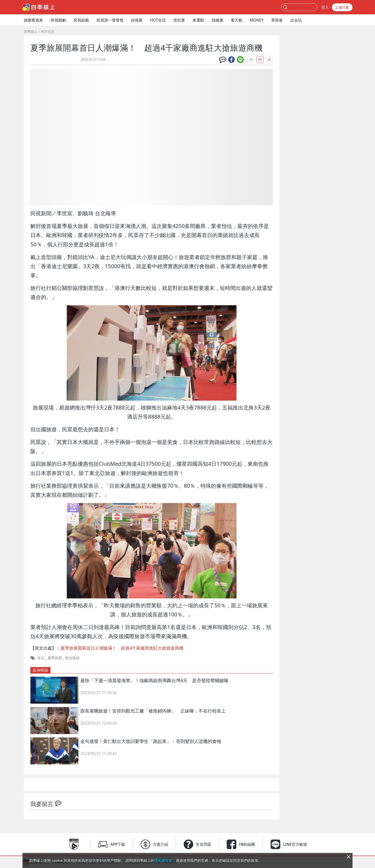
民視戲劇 (58, 20)
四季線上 (31, 31)
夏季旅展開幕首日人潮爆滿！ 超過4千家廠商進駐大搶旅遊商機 (122, 648)
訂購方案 (342, 7)
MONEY (257, 20)
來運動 (198, 20)
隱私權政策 (163, 860)
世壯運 (179, 20)
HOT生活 (158, 20)
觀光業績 (72, 658)
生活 (41, 658)
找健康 (217, 20)
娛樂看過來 (33, 20)
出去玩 (296, 20)
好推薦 (137, 20)
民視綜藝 (81, 20)
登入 (325, 7)
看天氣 (237, 20)
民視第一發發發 (110, 20)
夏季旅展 (55, 658)
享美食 (277, 20)
